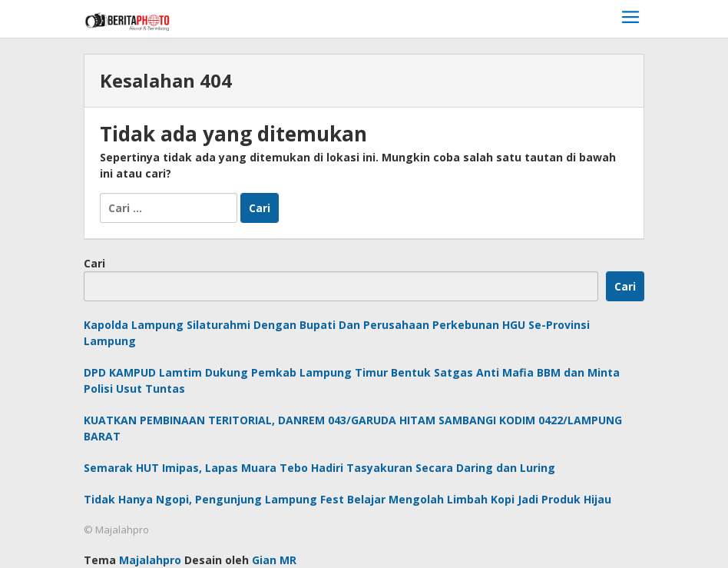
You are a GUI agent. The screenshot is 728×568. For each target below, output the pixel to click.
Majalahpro (150, 560)
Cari (94, 263)
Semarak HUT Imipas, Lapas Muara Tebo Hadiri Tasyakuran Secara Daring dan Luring (319, 468)
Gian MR (274, 560)
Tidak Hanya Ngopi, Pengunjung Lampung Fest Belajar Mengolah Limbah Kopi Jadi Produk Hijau (347, 499)
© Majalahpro (116, 530)
